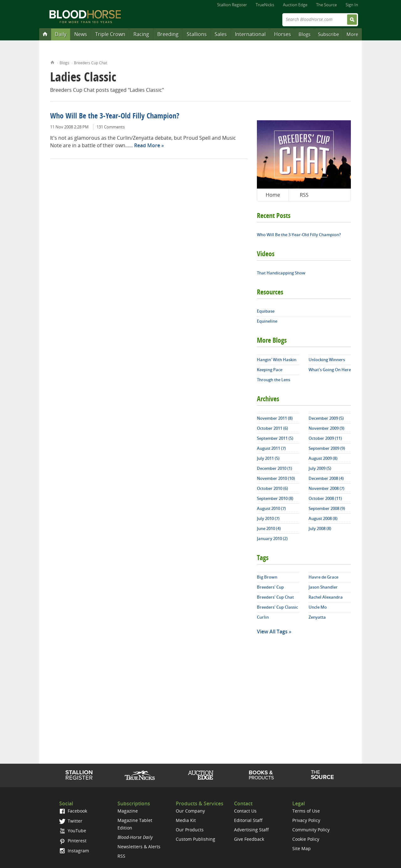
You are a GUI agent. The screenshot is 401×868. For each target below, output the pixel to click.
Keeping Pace (270, 370)
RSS (304, 195)
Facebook (73, 811)
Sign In (352, 5)
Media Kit (186, 820)
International (250, 34)
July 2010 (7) (268, 518)
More (352, 34)
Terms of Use (306, 811)
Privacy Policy (306, 820)
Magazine (128, 811)
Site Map (302, 848)
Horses (283, 34)
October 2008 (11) (325, 498)
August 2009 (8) (323, 458)
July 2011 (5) (268, 458)
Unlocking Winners (327, 360)
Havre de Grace (323, 577)
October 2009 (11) (325, 438)
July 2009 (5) (320, 468)
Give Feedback (249, 839)
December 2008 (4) (326, 478)
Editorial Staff (248, 820)
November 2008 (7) (326, 488)
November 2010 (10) (276, 478)
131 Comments (111, 127)
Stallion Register (232, 5)
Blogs (305, 34)
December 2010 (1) (274, 468)
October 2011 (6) (272, 428)
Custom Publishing (195, 839)
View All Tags (272, 632)
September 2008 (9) (327, 508)
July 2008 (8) (320, 528)
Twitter (71, 821)
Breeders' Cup (270, 587)
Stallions (197, 34)
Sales (221, 34)
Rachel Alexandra (326, 597)
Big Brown (267, 577)
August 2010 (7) (271, 508)
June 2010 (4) (269, 528)
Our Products (190, 830)
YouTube (73, 831)
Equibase (266, 311)
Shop (261, 775)
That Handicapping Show (281, 273)
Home (52, 62)
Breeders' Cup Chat (275, 597)
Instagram (74, 851)
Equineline (267, 321)
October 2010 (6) (272, 488)
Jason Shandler (323, 587)
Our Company (190, 811)
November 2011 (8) (275, 418)
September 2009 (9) (327, 448)
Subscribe (328, 34)
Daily (61, 34)
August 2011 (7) (271, 448)
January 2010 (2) (272, 538)
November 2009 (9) (326, 428)
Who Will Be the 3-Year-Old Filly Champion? (115, 117)
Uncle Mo (318, 607)
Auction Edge (295, 5)
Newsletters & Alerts (139, 847)
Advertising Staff (251, 830)
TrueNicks (265, 5)
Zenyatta (317, 617)
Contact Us (245, 811)
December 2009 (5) (326, 418)
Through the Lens (273, 380)
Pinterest (73, 841)
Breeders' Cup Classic (277, 607)
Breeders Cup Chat (91, 63)
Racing (141, 34)
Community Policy (311, 830)
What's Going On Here (330, 370)
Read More (147, 145)
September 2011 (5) (275, 438)
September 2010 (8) (275, 498)
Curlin (263, 617)
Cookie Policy (306, 839)
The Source (326, 5)
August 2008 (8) (323, 518)
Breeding (168, 34)
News (81, 34)
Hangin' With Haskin (277, 360)
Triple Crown (110, 34)
